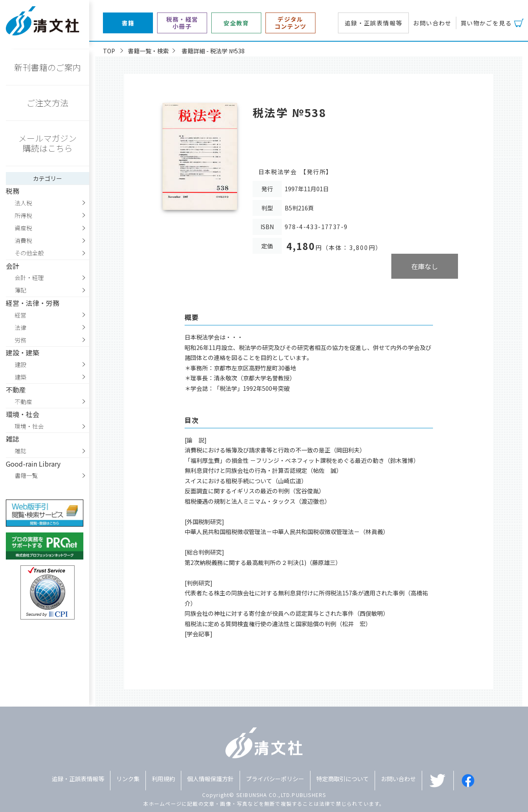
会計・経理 (29, 277)
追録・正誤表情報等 (374, 23)
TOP (109, 51)
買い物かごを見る (486, 23)
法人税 (23, 203)
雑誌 (20, 451)
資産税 (23, 228)
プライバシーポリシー (275, 779)
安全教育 (236, 23)
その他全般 (29, 253)
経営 (20, 315)
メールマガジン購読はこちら (48, 143)
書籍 (128, 23)
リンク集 (128, 779)
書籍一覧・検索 (148, 51)
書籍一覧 (26, 475)
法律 (20, 327)
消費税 (23, 240)
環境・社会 (29, 426)
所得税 (23, 215)
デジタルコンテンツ (291, 23)
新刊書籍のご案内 (48, 67)
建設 (20, 365)
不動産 (23, 402)
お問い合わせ (432, 23)
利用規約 (163, 779)
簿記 (20, 290)
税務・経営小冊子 (182, 23)
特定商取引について (343, 779)
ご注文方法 (48, 103)
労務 (20, 340)
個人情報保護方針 (210, 779)
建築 (20, 377)
